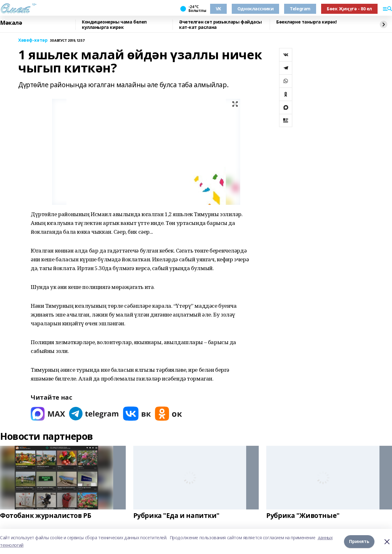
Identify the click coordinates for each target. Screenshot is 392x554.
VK (218, 9)
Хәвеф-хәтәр (33, 40)
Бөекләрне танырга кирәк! (307, 22)
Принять (359, 541)
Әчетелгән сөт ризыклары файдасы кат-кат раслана (220, 25)
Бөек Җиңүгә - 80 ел (349, 9)
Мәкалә (11, 23)
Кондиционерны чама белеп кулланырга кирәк (114, 25)
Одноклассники (256, 9)
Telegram (300, 9)
